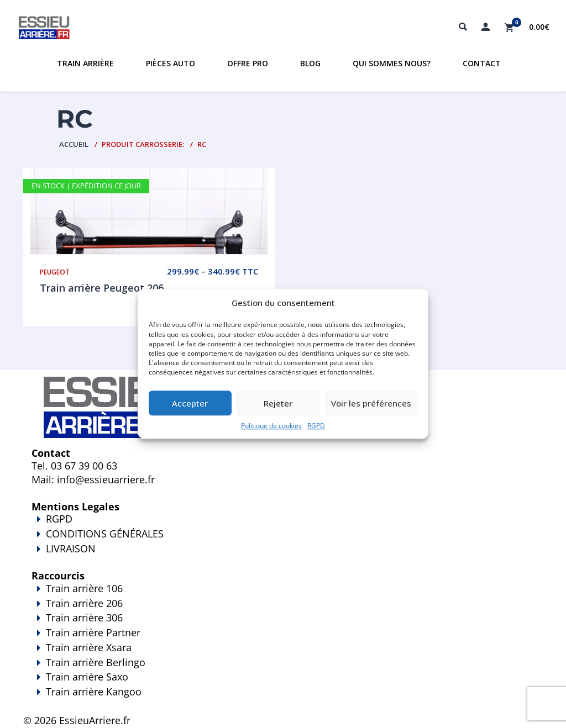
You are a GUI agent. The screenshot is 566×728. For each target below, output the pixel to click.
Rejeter (278, 403)
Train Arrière (85, 63)
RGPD (316, 426)
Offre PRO (248, 63)
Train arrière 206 (84, 603)
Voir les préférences (371, 403)
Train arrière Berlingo (96, 662)
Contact (482, 63)
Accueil (74, 144)
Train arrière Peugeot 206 (102, 288)
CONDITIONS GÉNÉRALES (105, 534)
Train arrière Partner (93, 632)
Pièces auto (171, 63)
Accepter (190, 403)
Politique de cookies (271, 426)
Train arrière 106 (84, 588)
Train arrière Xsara (89, 647)
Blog (310, 63)
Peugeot (55, 272)
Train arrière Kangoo (283, 699)
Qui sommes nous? (392, 63)
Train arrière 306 (84, 618)
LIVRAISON (283, 556)
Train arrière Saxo (87, 677)
